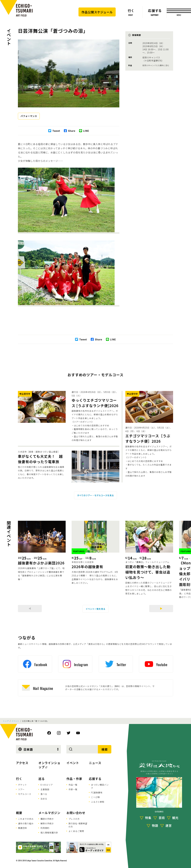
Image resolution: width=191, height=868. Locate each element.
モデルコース (25, 794)
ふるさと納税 (98, 802)
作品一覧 (73, 785)
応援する (95, 779)
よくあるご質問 (76, 831)
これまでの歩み (26, 819)
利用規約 (45, 828)
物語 (155, 825)
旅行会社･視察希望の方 (78, 825)
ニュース (95, 763)
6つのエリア (47, 785)
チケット (22, 785)
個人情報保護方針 (49, 833)
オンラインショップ (49, 765)
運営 (169, 825)
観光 (175, 818)
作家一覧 (73, 789)
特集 (148, 818)
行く (19, 779)
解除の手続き (47, 823)
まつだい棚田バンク (100, 786)
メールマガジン (49, 813)
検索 (105, 749)
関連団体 (22, 828)
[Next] (161, 609)
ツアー (21, 789)
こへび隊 (95, 797)
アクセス (22, 763)
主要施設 (45, 789)
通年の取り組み (26, 823)
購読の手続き (47, 819)
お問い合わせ (76, 813)
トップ (6, 721)
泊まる (44, 799)
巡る (41, 779)
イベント (9, 37)
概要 (19, 813)
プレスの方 (74, 819)
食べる (44, 794)
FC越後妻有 (97, 792)
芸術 (162, 818)
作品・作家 (74, 779)
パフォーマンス (29, 116)
